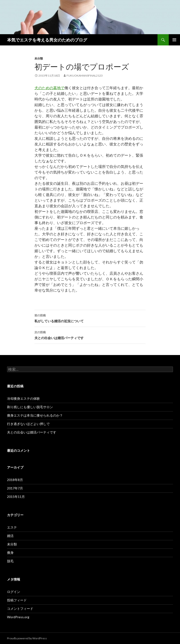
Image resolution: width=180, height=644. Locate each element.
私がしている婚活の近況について (90, 318)
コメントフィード (20, 609)
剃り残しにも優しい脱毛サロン (30, 407)
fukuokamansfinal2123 (85, 76)
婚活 (10, 536)
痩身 (10, 553)
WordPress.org (18, 617)
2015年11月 (16, 497)
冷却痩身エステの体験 (23, 398)
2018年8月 (15, 480)
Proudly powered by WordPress (27, 638)
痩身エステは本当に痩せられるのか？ (35, 415)
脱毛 (10, 561)
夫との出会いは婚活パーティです (90, 335)
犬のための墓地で (49, 88)
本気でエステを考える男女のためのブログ (47, 40)
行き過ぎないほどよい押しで (28, 424)
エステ (12, 527)
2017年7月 (15, 488)
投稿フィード (17, 600)
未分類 (39, 58)
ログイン (14, 592)
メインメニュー (174, 40)
